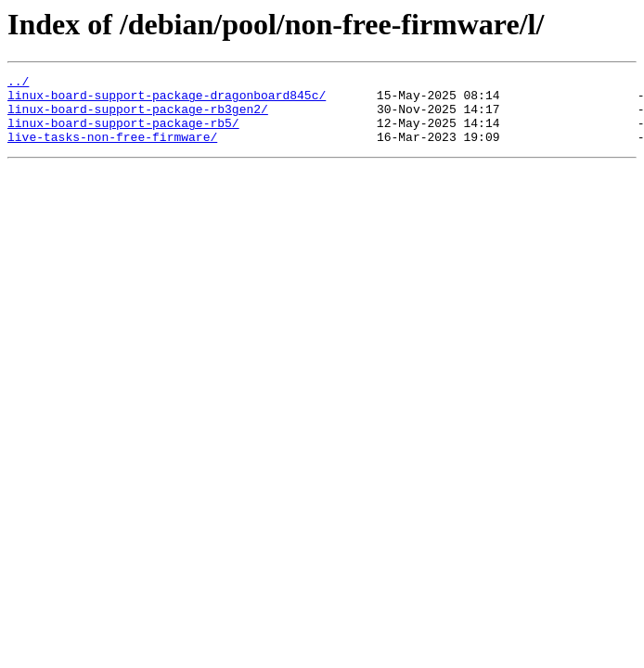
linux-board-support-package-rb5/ (123, 134)
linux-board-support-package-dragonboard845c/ (167, 100)
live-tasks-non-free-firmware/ (112, 150)
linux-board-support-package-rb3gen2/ (138, 117)
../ (18, 83)
